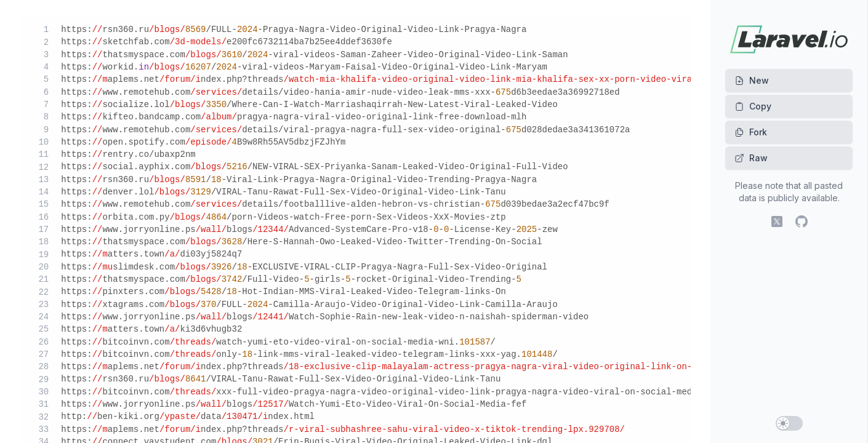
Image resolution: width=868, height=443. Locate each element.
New (752, 80)
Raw (751, 158)
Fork (751, 132)
